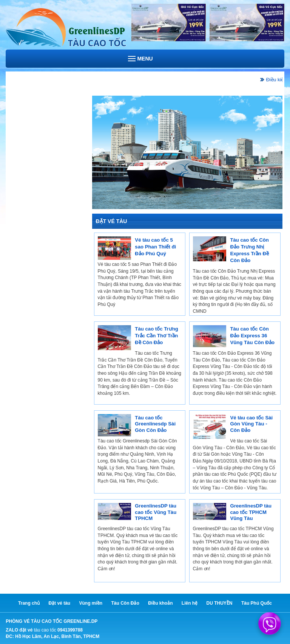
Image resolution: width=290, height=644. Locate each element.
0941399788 (70, 630)
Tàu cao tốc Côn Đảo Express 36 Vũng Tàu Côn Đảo (252, 336)
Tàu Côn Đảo (125, 603)
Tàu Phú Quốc (257, 603)
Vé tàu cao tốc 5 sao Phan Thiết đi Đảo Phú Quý (155, 247)
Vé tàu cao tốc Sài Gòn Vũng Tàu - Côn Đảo (251, 424)
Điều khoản (160, 603)
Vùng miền (91, 603)
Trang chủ (29, 603)
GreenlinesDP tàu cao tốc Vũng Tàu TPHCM (156, 512)
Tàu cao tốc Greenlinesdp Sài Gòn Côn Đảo (155, 424)
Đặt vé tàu (59, 603)
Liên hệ (190, 603)
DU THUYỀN (220, 603)
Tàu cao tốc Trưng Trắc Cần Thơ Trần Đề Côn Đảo (156, 336)
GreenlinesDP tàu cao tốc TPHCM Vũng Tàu (251, 512)
